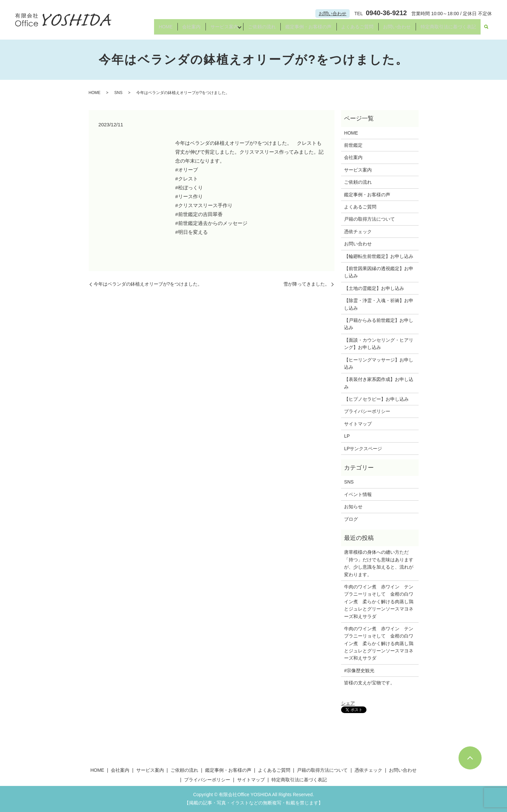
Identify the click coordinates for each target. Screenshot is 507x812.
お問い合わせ (333, 14)
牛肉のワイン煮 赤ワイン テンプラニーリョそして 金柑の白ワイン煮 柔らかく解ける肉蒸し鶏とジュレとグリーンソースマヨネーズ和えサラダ (379, 602)
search (486, 29)
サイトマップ (358, 424)
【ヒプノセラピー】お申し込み (376, 399)
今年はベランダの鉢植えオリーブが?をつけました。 (148, 284)
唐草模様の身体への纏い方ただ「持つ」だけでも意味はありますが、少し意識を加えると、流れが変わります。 (379, 563)
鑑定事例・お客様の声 (303, 29)
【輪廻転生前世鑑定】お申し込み (379, 256)
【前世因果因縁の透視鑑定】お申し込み (379, 272)
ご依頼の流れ (255, 29)
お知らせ (353, 507)
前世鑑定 (353, 145)
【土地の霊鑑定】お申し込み (374, 288)
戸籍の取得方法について (369, 219)
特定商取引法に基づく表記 (448, 29)
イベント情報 (358, 494)
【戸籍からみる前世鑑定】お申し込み (379, 324)
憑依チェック (358, 232)
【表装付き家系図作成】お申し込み (379, 383)
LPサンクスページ (363, 449)
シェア (348, 703)
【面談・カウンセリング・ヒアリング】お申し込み (379, 344)
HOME (154, 29)
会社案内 (181, 29)
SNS (119, 93)
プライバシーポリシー (367, 411)
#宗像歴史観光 (359, 671)
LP (347, 436)
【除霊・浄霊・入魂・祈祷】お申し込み (379, 304)
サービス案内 (215, 29)
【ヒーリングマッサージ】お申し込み (379, 363)
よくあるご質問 (354, 29)
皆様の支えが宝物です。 (369, 683)
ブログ (351, 519)
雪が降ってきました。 (306, 284)
